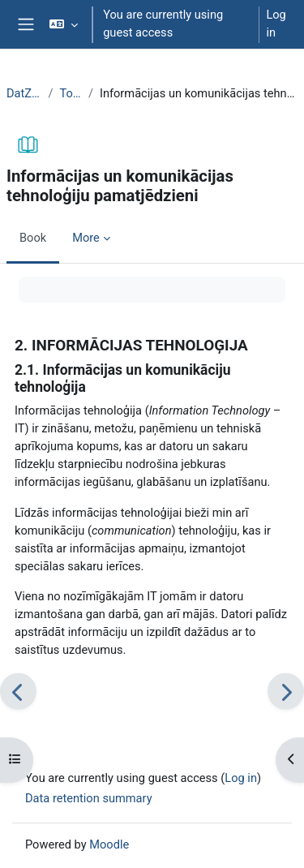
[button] (64, 24)
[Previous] (18, 692)
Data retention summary (89, 798)
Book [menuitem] (33, 238)
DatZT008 (24, 93)
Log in (276, 24)
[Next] (286, 692)
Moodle (109, 844)
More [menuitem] (86, 238)
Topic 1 (70, 93)
